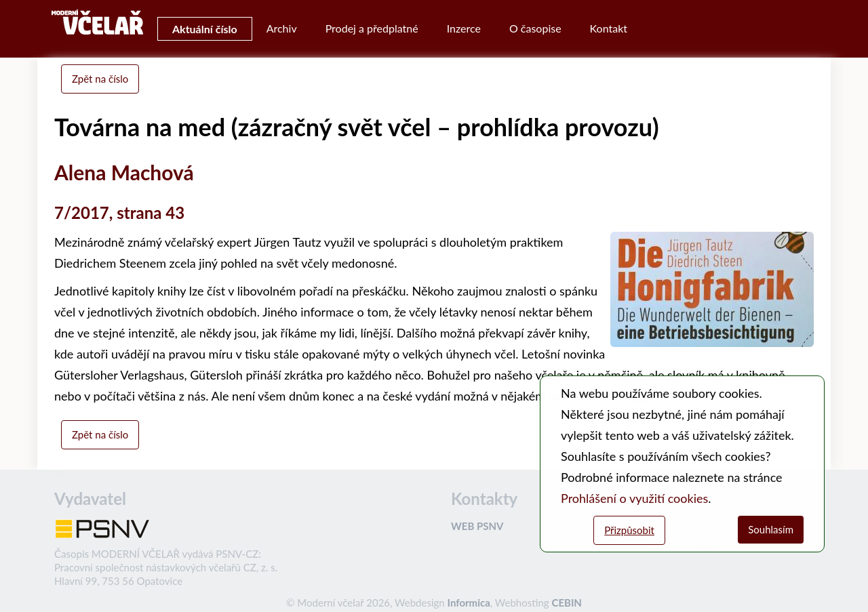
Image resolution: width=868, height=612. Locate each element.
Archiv (282, 28)
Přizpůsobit (629, 530)
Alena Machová (124, 172)
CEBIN (566, 603)
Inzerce (464, 28)
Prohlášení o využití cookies (634, 498)
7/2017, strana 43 (119, 212)
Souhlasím (771, 529)
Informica (469, 603)
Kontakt (609, 28)
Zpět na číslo (100, 79)
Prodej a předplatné (372, 28)
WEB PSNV (477, 526)
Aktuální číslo (205, 29)
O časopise (535, 28)
